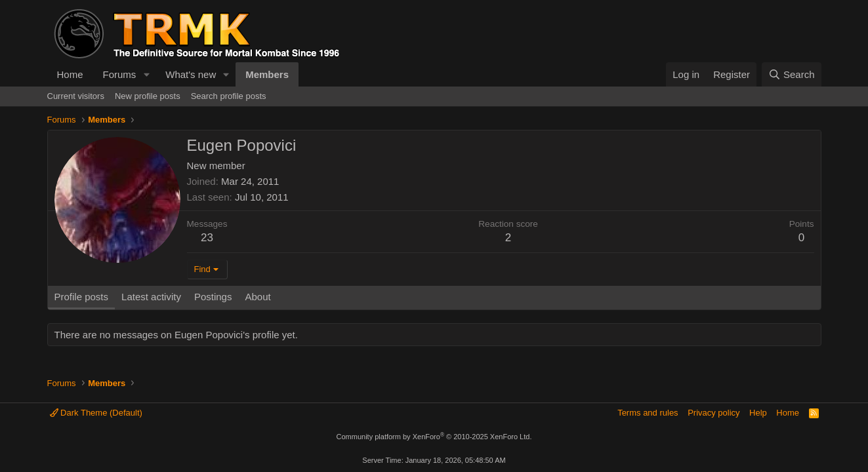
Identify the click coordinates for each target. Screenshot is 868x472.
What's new (191, 74)
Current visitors (76, 96)
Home (70, 74)
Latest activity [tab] (151, 297)
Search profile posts (229, 96)
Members (267, 74)
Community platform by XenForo (434, 437)
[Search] (792, 74)
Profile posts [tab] (82, 297)
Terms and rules (648, 413)
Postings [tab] (213, 297)
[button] (146, 74)
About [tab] (258, 297)
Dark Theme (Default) (96, 413)
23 (207, 238)
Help (758, 413)
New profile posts (148, 96)
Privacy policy (713, 413)
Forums (120, 74)
